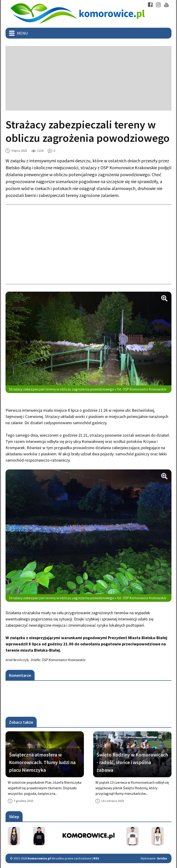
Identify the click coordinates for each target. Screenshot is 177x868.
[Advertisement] (88, 78)
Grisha (162, 858)
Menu (22, 33)
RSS (96, 858)
